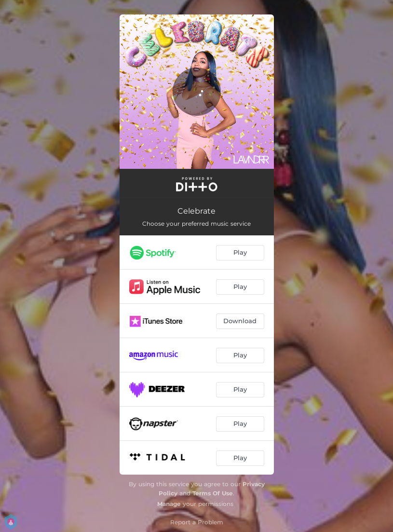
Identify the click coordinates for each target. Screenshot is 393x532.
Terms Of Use (213, 493)
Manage (169, 504)
